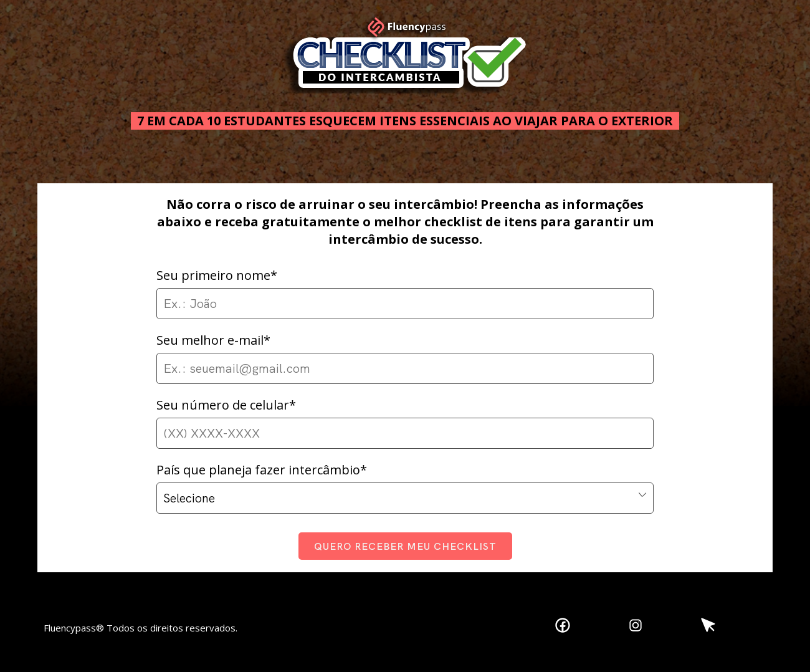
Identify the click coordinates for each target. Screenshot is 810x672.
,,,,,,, (405, 498)
